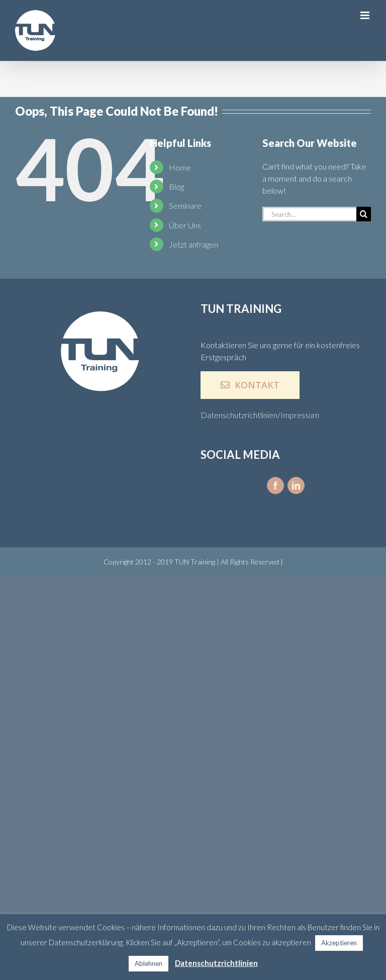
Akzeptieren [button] (339, 943)
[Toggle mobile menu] (366, 15)
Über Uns (185, 225)
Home (180, 167)
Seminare (185, 206)
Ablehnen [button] (149, 963)
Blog (176, 186)
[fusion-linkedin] (296, 485)
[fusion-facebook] (275, 485)
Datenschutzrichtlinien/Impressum (260, 415)
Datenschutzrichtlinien (216, 963)
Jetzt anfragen (194, 244)
